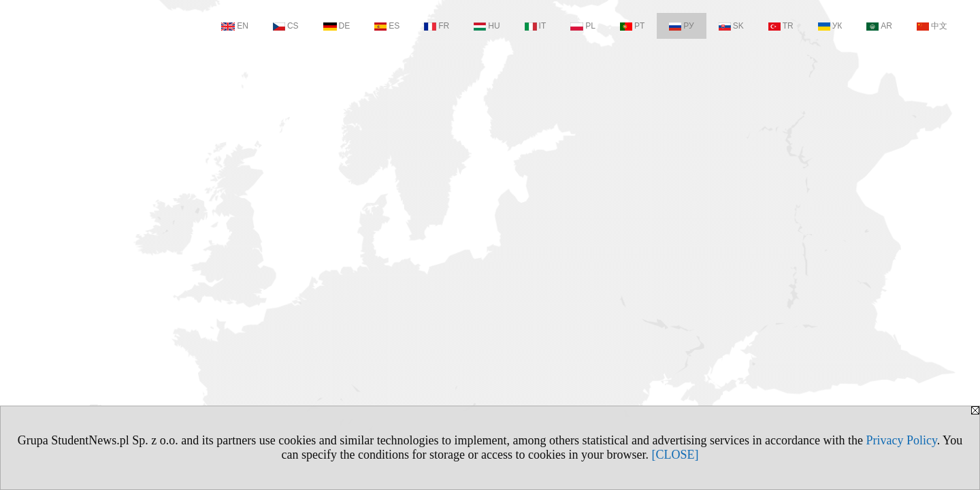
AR (879, 26)
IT (536, 26)
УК (830, 26)
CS (286, 26)
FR (437, 26)
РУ (681, 26)
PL (583, 26)
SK (731, 26)
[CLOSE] (675, 455)
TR (781, 26)
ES (387, 26)
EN (235, 26)
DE (337, 26)
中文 (932, 26)
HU (487, 26)
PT (632, 26)
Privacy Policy (901, 440)
